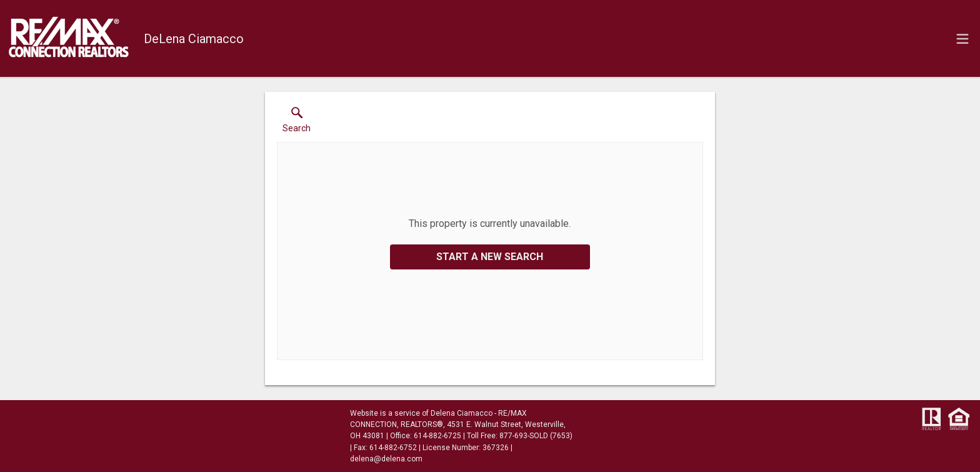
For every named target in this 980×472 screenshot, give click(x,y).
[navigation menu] (962, 39)
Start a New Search (490, 257)
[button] (297, 123)
